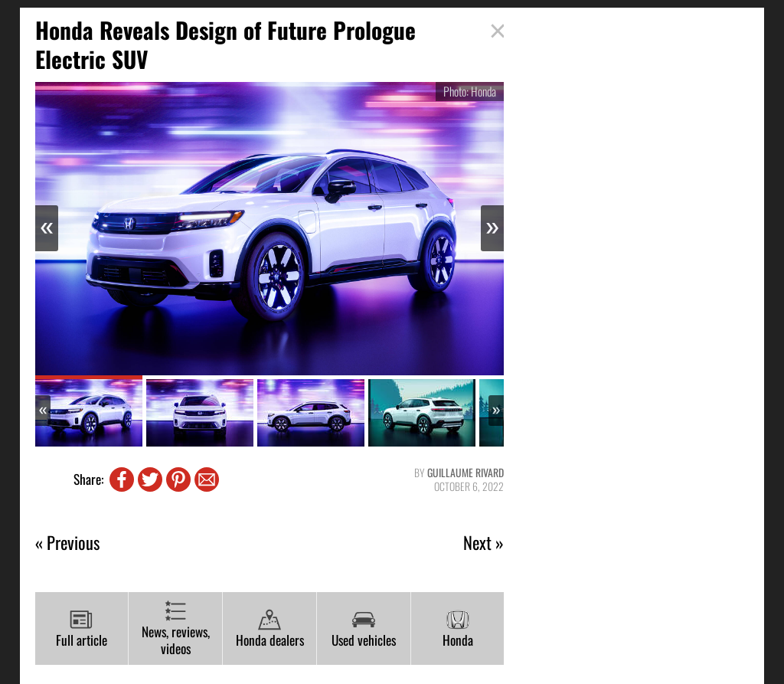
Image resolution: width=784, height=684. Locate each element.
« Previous (67, 543)
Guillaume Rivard (465, 472)
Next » (483, 543)
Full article (82, 629)
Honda (458, 629)
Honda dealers (270, 629)
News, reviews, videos (176, 629)
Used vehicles (364, 629)
